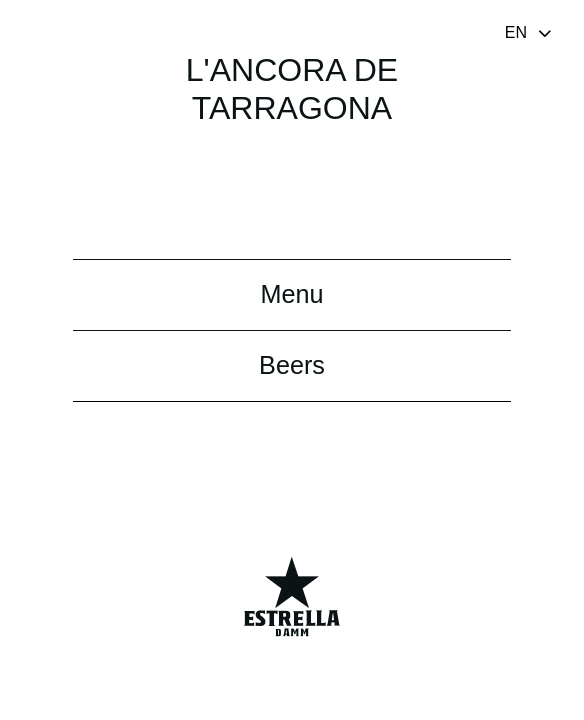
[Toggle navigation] (530, 32)
